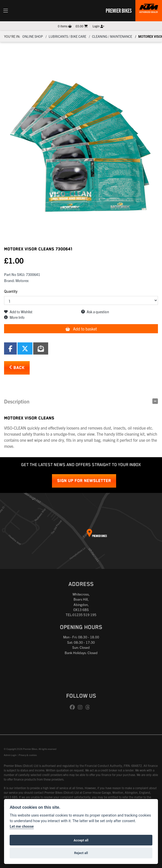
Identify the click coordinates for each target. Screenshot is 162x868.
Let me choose (22, 827)
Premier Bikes (119, 10)
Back (17, 368)
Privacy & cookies (28, 755)
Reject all (81, 853)
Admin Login (10, 755)
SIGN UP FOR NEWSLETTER (84, 481)
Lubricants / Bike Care (67, 36)
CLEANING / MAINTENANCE (112, 36)
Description (17, 401)
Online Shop (33, 36)
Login (98, 26)
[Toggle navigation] (6, 11)
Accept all (81, 840)
